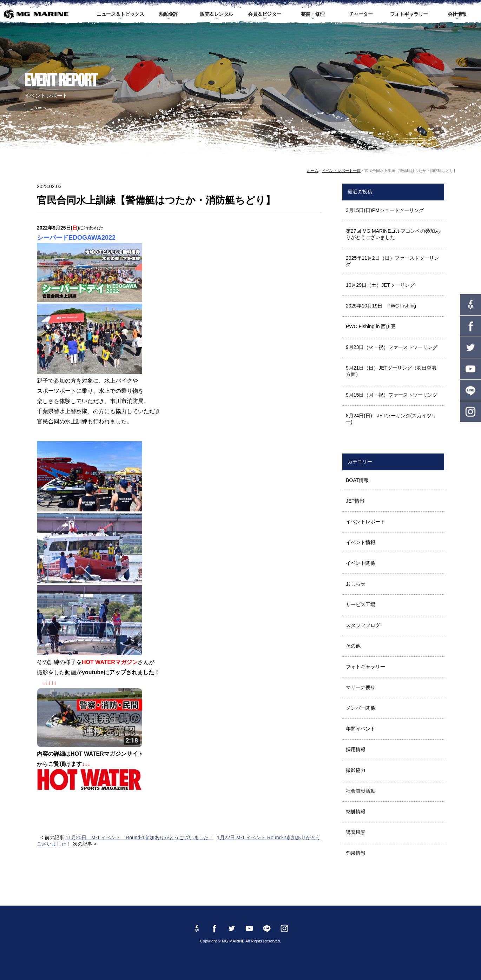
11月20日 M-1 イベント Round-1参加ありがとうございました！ (140, 837)
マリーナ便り (361, 687)
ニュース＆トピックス (120, 14)
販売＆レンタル (216, 14)
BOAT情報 (357, 480)
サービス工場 (361, 604)
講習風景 (356, 832)
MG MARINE (36, 14)
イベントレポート (365, 522)
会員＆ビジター (265, 14)
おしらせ (356, 584)
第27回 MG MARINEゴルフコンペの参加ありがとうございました (393, 234)
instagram (470, 412)
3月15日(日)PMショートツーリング (385, 210)
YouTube (470, 369)
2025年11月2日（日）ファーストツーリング (392, 261)
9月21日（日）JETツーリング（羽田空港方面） (391, 371)
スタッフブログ (363, 625)
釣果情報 (356, 853)
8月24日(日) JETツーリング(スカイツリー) (391, 419)
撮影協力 (356, 770)
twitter (470, 347)
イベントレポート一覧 (341, 171)
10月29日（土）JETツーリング (380, 285)
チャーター (361, 14)
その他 (353, 646)
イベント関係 (361, 563)
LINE (470, 390)
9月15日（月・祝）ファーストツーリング (392, 395)
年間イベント (361, 729)
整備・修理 (313, 14)
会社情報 (457, 14)
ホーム (313, 171)
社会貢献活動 (361, 791)
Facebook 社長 (470, 305)
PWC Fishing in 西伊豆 (371, 326)
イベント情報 (361, 542)
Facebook (470, 326)
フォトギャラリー (409, 14)
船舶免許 (169, 14)
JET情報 (355, 501)
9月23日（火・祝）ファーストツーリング (392, 347)
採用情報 (356, 749)
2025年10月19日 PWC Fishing (381, 306)
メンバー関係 (361, 708)
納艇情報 (356, 812)
